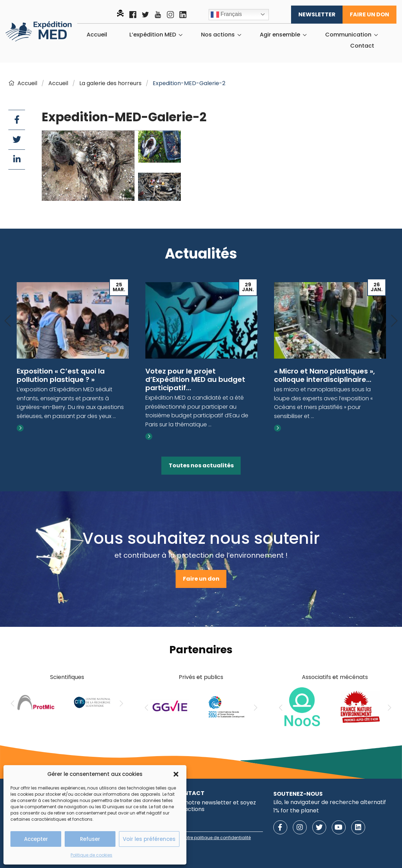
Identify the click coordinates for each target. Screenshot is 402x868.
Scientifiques (67, 677)
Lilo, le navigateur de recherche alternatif (330, 802)
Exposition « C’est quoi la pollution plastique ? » (61, 375)
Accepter (36, 839)
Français (226, 15)
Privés (187, 677)
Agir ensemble (280, 35)
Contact (362, 46)
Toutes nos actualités (201, 465)
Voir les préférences (149, 839)
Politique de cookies (91, 855)
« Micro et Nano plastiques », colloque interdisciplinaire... (324, 375)
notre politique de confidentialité (216, 838)
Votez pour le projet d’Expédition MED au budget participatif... (195, 379)
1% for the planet (296, 810)
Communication (348, 35)
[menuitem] (97, 35)
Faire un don (369, 14)
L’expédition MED (153, 35)
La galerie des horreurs (110, 83)
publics (214, 677)
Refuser (90, 839)
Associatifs (316, 677)
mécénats (354, 677)
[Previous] (8, 321)
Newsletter (317, 14)
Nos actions (218, 35)
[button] (176, 774)
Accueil (97, 35)
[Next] (394, 321)
